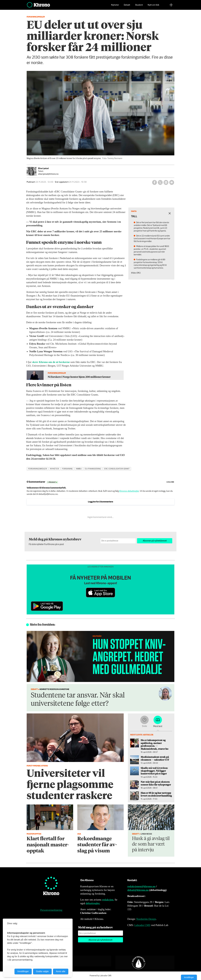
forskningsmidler (38, 469)
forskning (67, 469)
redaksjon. (108, 900)
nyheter (54, 469)
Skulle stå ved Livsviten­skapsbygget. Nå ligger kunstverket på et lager (154, 771)
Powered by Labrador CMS (100, 976)
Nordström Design (146, 919)
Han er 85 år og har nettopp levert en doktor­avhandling (156, 794)
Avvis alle (61, 971)
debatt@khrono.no (138, 890)
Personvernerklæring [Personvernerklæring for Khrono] (51, 910)
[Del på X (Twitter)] (160, 182)
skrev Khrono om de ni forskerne (51, 362)
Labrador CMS (142, 925)
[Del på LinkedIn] (166, 182)
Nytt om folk (153, 6)
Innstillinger (189, 977)
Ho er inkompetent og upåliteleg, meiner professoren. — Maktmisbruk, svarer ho (155, 744)
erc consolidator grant (117, 469)
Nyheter (115, 6)
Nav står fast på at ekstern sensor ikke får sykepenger (156, 783)
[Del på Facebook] (155, 182)
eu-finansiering (93, 469)
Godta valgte (42, 971)
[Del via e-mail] (172, 182)
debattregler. (93, 903)
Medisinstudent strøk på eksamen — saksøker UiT (155, 758)
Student (139, 6)
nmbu (79, 469)
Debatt (127, 6)
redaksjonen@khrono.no (141, 886)
